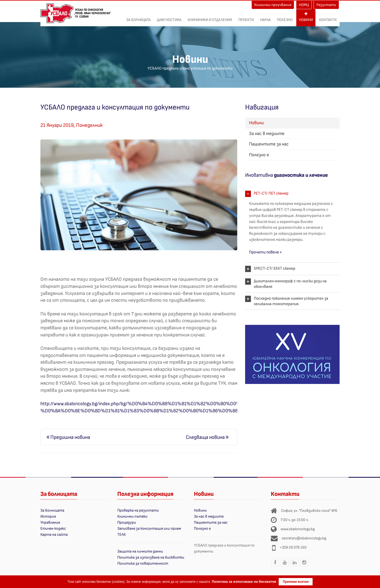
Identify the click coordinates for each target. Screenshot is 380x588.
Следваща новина (207, 437)
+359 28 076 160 (293, 547)
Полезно (285, 17)
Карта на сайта (54, 535)
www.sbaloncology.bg (298, 529)
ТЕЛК (122, 535)
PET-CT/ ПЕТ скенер (271, 193)
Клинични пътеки (132, 516)
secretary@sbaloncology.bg (304, 538)
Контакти (328, 17)
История (48, 516)
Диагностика (169, 17)
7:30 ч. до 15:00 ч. (295, 520)
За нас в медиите (267, 134)
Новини (306, 17)
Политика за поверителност (143, 563)
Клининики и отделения (210, 17)
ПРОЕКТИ (246, 17)
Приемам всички (296, 582)
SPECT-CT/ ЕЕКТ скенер (275, 269)
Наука (265, 17)
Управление (50, 522)
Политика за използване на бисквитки (151, 557)
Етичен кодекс (53, 529)
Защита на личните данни (140, 551)
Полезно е (259, 155)
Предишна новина (68, 437)
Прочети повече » (265, 252)
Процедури (127, 522)
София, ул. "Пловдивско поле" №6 (309, 511)
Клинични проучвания (273, 5)
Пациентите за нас (269, 144)
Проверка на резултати (138, 510)
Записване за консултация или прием (149, 529)
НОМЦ (304, 5)
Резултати (326, 5)
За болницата (138, 17)
